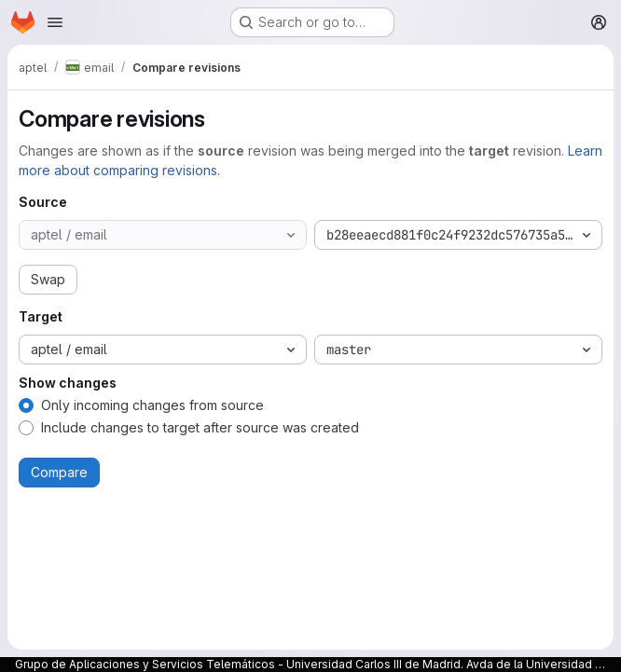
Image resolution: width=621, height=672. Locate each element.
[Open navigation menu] (55, 22)
